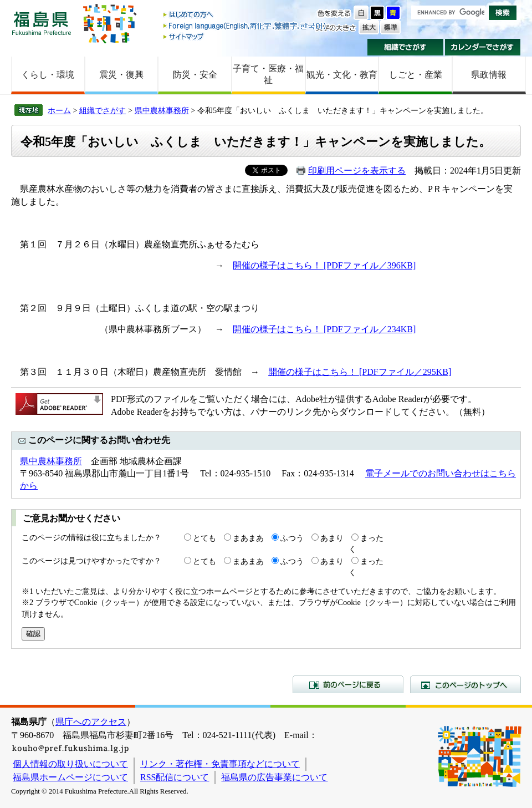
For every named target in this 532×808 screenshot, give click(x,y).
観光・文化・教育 (342, 75)
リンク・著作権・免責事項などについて (220, 764)
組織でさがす (405, 47)
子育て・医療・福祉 (268, 74)
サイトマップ (245, 36)
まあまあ (248, 538)
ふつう (292, 538)
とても (204, 538)
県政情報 (489, 75)
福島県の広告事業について (274, 777)
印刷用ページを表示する (357, 171)
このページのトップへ (465, 684)
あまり (332, 538)
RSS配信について (175, 777)
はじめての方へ (245, 15)
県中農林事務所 (162, 110)
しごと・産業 (416, 75)
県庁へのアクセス (91, 722)
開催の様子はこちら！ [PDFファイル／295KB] (360, 372)
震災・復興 (121, 75)
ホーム (59, 110)
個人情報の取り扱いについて (70, 764)
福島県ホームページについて (70, 777)
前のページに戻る (348, 684)
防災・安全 (195, 75)
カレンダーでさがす (483, 47)
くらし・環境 (48, 75)
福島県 (42, 23)
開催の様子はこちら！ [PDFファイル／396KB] (324, 265)
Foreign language (245, 26)
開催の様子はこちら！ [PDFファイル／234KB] (324, 329)
